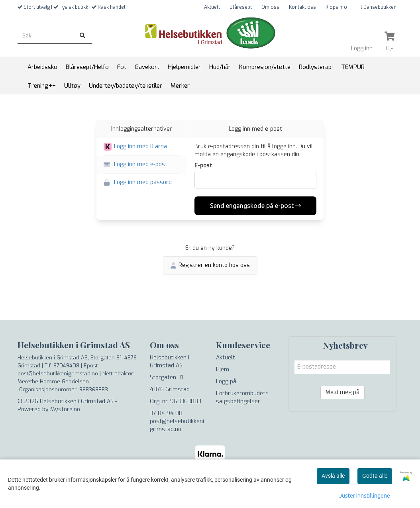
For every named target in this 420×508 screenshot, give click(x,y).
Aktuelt (212, 7)
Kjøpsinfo (336, 7)
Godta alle (375, 476)
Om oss (270, 7)
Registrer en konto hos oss (210, 265)
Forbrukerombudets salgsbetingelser (242, 397)
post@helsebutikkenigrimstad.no (177, 425)
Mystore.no (65, 409)
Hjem (223, 370)
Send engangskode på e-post (255, 206)
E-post (203, 166)
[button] (142, 147)
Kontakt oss (302, 7)
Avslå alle (333, 476)
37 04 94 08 (166, 413)
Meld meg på (342, 392)
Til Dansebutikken (377, 7)
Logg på (226, 381)
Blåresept (241, 7)
